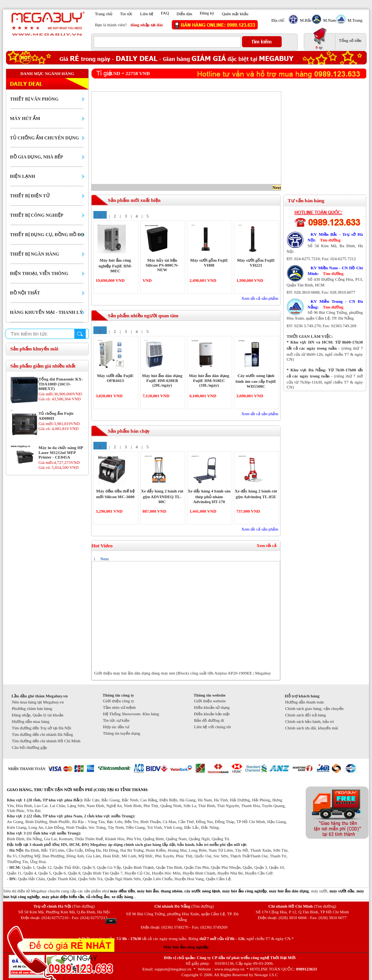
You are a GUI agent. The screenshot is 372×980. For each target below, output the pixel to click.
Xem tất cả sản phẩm (260, 298)
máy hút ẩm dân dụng (289, 891)
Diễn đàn (184, 14)
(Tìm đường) (83, 906)
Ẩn (111, 921)
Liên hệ (147, 14)
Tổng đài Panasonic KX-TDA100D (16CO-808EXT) (61, 384)
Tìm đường (330, 240)
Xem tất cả (266, 545)
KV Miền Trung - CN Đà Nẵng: (335, 304)
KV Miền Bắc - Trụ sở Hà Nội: (335, 237)
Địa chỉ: (278, 20)
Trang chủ (104, 14)
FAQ (165, 13)
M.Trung (354, 20)
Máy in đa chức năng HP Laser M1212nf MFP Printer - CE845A (61, 452)
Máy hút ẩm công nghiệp (186, 947)
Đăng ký (207, 13)
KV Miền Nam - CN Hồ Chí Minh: (335, 271)
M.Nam (329, 20)
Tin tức (126, 14)
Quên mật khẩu (235, 14)
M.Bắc (305, 20)
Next (277, 187)
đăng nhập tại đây (147, 25)
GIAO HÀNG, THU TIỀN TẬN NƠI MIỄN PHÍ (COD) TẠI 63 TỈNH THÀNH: (78, 790)
